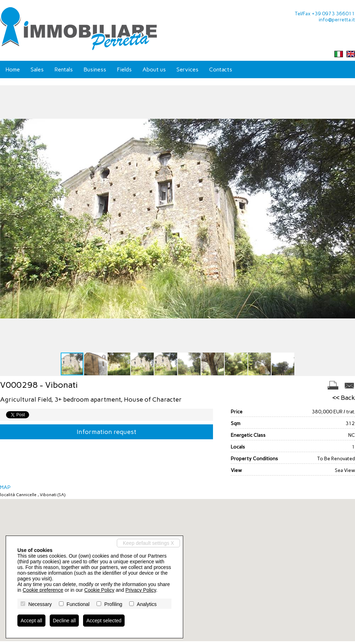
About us (154, 69)
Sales (37, 69)
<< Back (344, 398)
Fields (124, 69)
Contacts (221, 69)
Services (187, 69)
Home (13, 69)
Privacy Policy (141, 590)
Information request (106, 432)
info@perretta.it (337, 20)
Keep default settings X (148, 543)
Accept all (31, 621)
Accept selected (104, 621)
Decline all (64, 621)
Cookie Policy (99, 590)
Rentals (64, 69)
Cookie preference (43, 590)
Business (95, 69)
